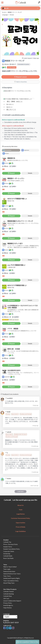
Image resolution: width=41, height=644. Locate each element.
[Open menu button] (2, 3)
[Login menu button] (39, 3)
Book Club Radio (8, 558)
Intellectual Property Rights (12, 578)
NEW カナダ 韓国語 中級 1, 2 (17, 199)
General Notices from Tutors (12, 574)
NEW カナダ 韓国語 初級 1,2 (17, 285)
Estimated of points (23, 64)
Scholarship (7, 554)
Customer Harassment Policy (20, 518)
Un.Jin (4, 12)
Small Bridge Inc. (8, 605)
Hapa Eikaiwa (7, 608)
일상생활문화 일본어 (14, 370)
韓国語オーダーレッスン (16, 178)
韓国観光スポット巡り (15, 243)
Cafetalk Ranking (9, 594)
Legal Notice (21, 514)
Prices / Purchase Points (11, 544)
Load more (20, 491)
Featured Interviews (9, 571)
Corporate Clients (9, 551)
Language (5, 15)
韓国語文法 (11, 158)
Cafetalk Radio (8, 556)
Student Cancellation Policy (12, 549)
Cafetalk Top (7, 542)
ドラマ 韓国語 (13, 329)
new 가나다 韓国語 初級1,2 (16, 265)
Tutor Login (7, 569)
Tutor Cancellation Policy (11, 581)
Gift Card (6, 598)
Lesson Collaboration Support (12, 601)
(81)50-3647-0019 (12, 623)
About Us (20, 505)
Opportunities (20, 523)
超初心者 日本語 (14, 349)
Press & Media (21, 527)
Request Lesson (20, 77)
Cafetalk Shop (8, 596)
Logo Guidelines (21, 531)
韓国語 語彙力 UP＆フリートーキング (20, 221)
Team (21, 510)
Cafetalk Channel (8, 591)
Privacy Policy (8, 603)
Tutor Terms (7, 576)
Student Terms (8, 547)
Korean (12, 15)
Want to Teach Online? (10, 567)
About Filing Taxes (9, 583)
